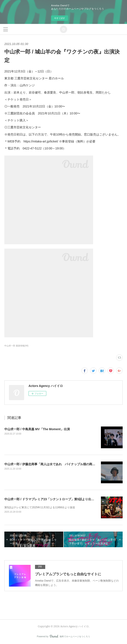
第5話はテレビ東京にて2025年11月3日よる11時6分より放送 (40, 507)
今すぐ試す (60, 18)
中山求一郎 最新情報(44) (16, 346)
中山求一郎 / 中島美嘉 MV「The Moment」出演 (37, 429)
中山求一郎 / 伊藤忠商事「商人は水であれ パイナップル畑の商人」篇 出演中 (58, 464)
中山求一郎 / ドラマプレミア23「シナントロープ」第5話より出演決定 (52, 499)
